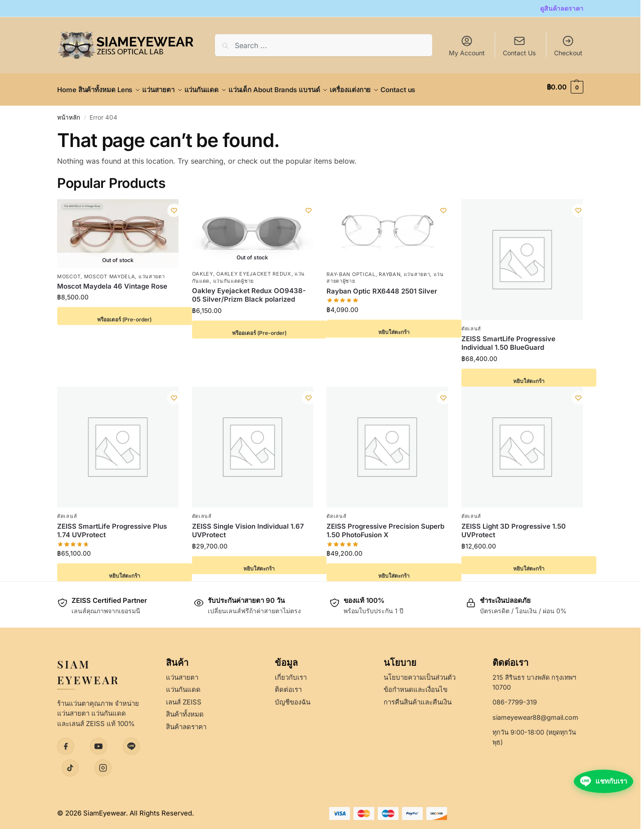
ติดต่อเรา (288, 684)
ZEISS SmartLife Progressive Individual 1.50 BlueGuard (508, 338)
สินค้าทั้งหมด (185, 709)
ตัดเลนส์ (471, 324)
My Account (467, 46)
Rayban (389, 269)
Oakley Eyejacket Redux (254, 269)
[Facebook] (66, 741)
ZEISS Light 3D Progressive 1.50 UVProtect (514, 526)
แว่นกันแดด (183, 684)
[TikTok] (70, 763)
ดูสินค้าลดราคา (562, 8)
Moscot (69, 271)
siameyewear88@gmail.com (535, 712)
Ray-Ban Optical (351, 269)
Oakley (203, 269)
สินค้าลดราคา (186, 722)
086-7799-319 (515, 697)
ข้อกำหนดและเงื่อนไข (416, 684)
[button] (565, 87)
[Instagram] (103, 763)
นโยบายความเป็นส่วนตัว (420, 672)
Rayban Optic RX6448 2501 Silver (382, 286)
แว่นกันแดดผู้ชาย (233, 276)
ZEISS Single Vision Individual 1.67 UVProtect (248, 526)
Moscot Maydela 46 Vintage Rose (112, 281)
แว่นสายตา (152, 271)
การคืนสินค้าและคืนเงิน (418, 697)
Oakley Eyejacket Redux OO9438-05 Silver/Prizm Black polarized (249, 290)
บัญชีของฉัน (293, 697)
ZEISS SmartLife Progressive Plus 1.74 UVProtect (112, 526)
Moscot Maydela (110, 271)
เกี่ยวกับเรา (291, 672)
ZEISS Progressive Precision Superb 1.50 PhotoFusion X (385, 526)
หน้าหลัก (69, 112)
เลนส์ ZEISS (184, 697)
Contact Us (519, 53)
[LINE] (131, 741)
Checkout (568, 46)
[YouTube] (98, 741)
